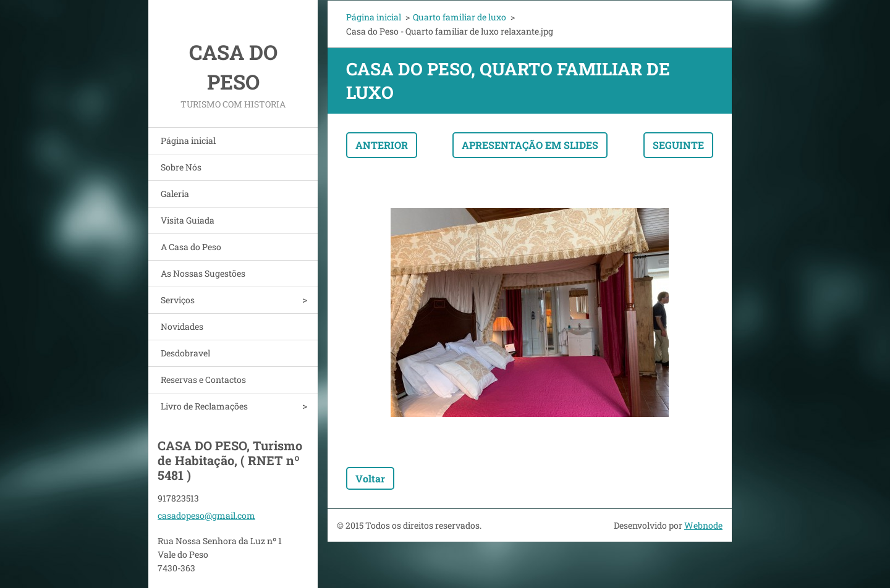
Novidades (182, 326)
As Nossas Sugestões (203, 273)
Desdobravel (185, 353)
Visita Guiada (188, 220)
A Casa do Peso (191, 247)
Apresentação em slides (530, 145)
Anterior (382, 145)
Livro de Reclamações (204, 406)
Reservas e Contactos (203, 380)
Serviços (178, 300)
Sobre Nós (181, 167)
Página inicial (188, 141)
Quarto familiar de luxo (460, 17)
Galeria (175, 194)
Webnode (703, 525)
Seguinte (678, 145)
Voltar (370, 478)
